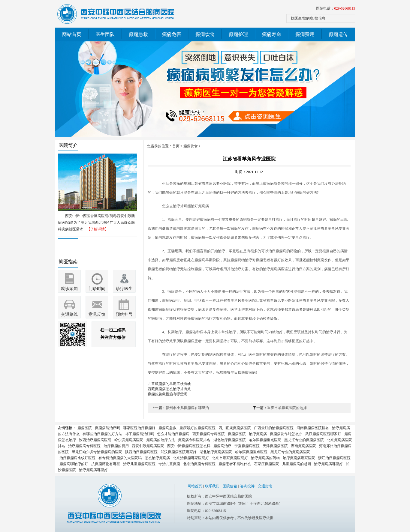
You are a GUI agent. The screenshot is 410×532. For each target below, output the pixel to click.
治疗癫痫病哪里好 (328, 464)
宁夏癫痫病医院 (247, 446)
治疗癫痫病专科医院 (84, 446)
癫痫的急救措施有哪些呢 (167, 394)
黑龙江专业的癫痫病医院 (304, 440)
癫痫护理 (238, 34)
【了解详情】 (98, 229)
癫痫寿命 (272, 34)
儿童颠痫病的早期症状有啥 (169, 384)
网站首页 (72, 34)
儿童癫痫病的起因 (297, 464)
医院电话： (336, 8)
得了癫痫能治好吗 (140, 434)
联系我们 (212, 486)
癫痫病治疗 (222, 446)
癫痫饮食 (205, 34)
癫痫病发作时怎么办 (286, 434)
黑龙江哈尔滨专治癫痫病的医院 (97, 452)
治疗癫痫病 (258, 434)
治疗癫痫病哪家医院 (299, 458)
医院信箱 (230, 486)
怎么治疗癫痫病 (157, 458)
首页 (176, 146)
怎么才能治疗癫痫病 (173, 434)
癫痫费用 (305, 34)
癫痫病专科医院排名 (194, 440)
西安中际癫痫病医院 (148, 446)
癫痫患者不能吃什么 (235, 464)
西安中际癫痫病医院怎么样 (189, 446)
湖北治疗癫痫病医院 (230, 440)
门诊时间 (97, 289)
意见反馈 (97, 314)
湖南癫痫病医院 (303, 446)
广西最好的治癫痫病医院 (274, 428)
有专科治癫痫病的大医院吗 (120, 458)
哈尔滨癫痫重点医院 (265, 440)
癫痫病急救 (167, 428)
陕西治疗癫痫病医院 (95, 440)
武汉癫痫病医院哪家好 (323, 434)
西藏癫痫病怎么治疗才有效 (169, 389)
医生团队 (105, 34)
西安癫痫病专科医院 (209, 434)
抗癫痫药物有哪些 (106, 464)
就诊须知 (69, 289)
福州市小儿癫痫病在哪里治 (187, 408)
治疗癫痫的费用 (116, 446)
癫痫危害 (172, 34)
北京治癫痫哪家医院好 (191, 458)
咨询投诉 (247, 486)
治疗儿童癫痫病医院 (139, 464)
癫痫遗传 (338, 34)
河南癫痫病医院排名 (313, 428)
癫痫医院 (85, 428)
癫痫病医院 (237, 434)
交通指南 (265, 486)
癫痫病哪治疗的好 (74, 464)
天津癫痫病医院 (275, 446)
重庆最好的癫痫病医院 (197, 428)
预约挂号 (124, 314)
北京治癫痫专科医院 (199, 464)
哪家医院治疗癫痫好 (139, 428)
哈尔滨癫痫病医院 (129, 440)
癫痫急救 (138, 34)
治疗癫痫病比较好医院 (77, 458)
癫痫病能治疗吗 (107, 428)
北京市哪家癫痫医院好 (230, 458)
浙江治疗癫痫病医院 (334, 458)
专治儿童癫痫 (169, 464)
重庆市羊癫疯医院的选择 (287, 408)
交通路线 (69, 314)
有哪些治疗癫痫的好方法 (102, 434)
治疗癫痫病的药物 (265, 458)
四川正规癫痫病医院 (235, 428)
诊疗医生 (124, 289)
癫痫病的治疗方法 (161, 440)
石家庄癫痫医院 (267, 464)
